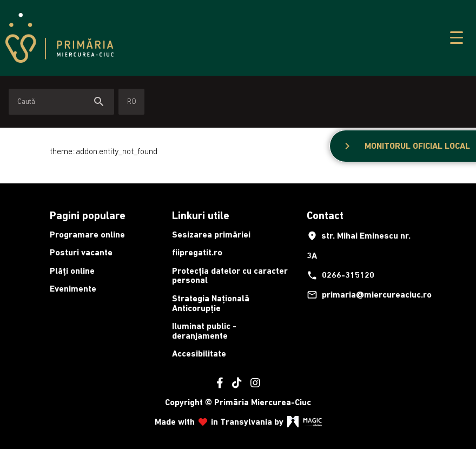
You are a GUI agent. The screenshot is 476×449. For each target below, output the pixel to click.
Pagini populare (88, 215)
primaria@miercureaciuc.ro (365, 295)
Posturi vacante (81, 252)
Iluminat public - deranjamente (204, 331)
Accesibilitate (199, 354)
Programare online (87, 235)
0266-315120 (341, 275)
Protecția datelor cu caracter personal (230, 276)
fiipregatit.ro (197, 252)
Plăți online (72, 271)
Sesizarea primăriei (211, 235)
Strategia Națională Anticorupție (211, 303)
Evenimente (73, 289)
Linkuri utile (201, 215)
